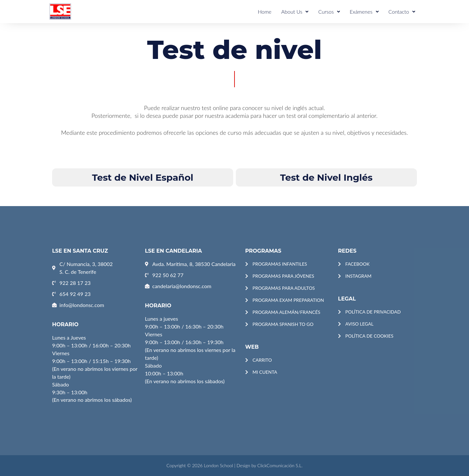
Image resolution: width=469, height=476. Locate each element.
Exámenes (364, 12)
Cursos (329, 12)
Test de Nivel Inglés (326, 177)
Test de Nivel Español (143, 177)
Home (264, 12)
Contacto (402, 12)
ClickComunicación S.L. (280, 465)
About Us (295, 12)
